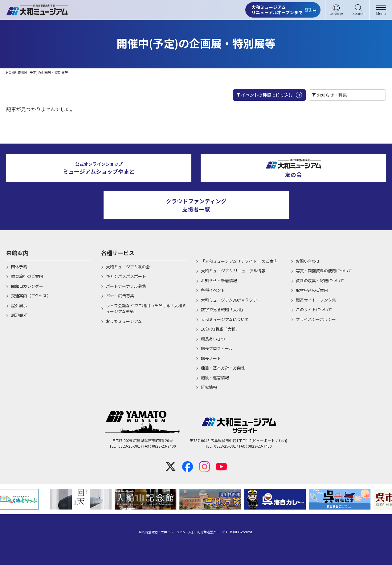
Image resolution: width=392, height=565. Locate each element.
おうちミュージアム (124, 321)
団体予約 (19, 267)
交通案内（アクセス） (31, 296)
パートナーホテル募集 (126, 286)
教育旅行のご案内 (27, 276)
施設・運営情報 (215, 378)
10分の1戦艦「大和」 (220, 329)
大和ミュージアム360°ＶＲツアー (231, 300)
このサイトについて (314, 309)
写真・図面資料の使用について (324, 271)
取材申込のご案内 (312, 290)
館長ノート (211, 358)
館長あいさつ (213, 339)
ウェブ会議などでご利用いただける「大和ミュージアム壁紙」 (146, 309)
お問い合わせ (308, 261)
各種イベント (213, 290)
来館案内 (17, 253)
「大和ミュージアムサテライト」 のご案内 (239, 261)
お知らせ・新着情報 (219, 280)
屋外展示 (19, 305)
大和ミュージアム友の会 (128, 267)
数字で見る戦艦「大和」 (223, 309)
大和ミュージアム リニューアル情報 (233, 271)
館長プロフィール (217, 348)
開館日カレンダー (27, 286)
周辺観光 (19, 315)
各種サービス (118, 253)
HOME (11, 72)
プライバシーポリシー (316, 319)
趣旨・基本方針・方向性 (223, 368)
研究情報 (209, 387)
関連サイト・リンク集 (316, 300)
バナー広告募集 (120, 296)
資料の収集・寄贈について (320, 280)
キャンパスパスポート (126, 276)
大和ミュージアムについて (225, 319)
